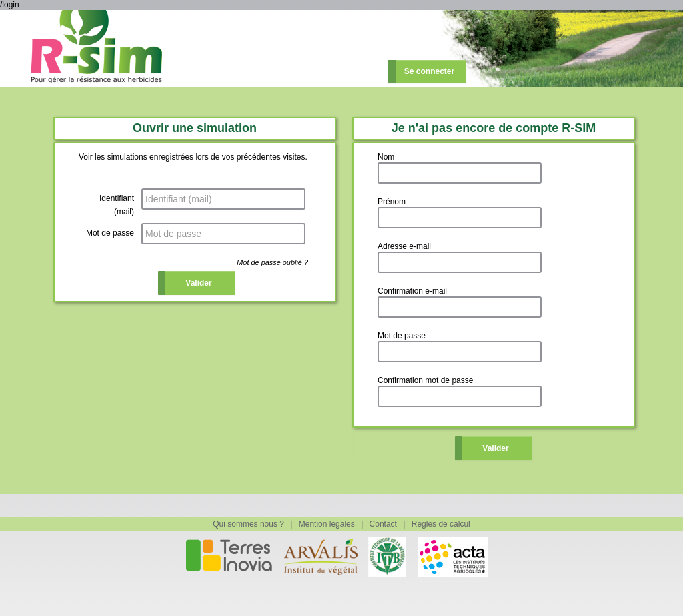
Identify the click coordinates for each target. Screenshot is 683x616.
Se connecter (429, 71)
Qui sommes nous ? (248, 524)
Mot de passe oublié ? (272, 262)
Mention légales (327, 524)
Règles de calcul (441, 524)
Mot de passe (110, 233)
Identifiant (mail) (117, 205)
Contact (383, 524)
